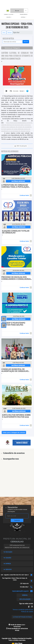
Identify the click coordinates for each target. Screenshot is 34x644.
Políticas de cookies (27, 612)
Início (4, 33)
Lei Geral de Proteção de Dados (22, 617)
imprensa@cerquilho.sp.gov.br (20, 591)
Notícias (10, 33)
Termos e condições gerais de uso (23, 610)
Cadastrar (17, 520)
